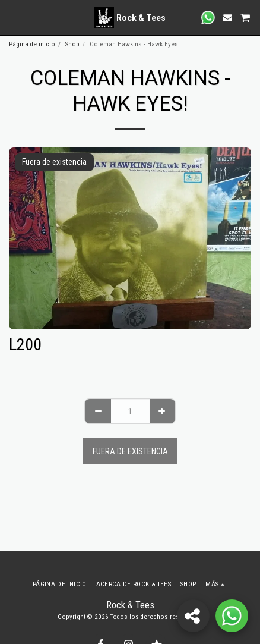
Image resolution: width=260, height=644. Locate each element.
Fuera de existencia (130, 451)
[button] (13, 17)
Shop (72, 44)
